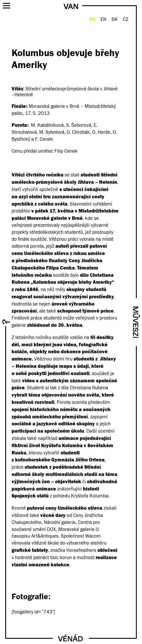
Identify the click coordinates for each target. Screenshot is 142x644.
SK (115, 20)
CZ (126, 20)
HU (92, 19)
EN (103, 20)
